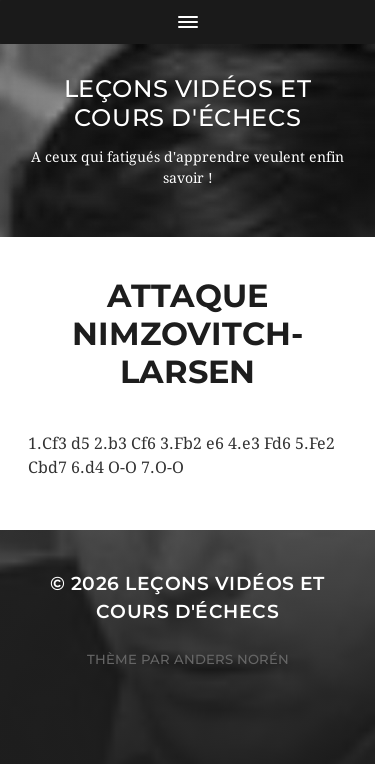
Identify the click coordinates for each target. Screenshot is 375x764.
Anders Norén (231, 659)
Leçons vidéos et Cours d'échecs (188, 103)
